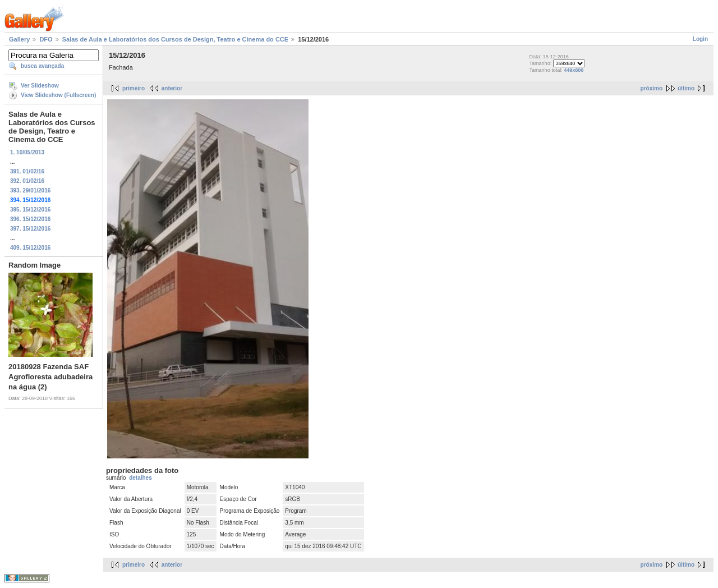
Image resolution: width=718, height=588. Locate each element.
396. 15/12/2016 (30, 219)
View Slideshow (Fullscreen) (58, 95)
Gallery (19, 39)
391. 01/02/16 (27, 171)
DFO (46, 39)
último (686, 88)
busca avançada (42, 66)
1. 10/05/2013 (27, 152)
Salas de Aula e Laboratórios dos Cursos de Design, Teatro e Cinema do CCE (175, 39)
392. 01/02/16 (27, 181)
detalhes (141, 478)
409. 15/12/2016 (30, 248)
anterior (172, 88)
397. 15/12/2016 (30, 229)
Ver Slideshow (40, 86)
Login (700, 39)
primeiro (134, 88)
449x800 (574, 70)
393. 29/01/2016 (30, 190)
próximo (652, 88)
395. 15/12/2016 (30, 210)
